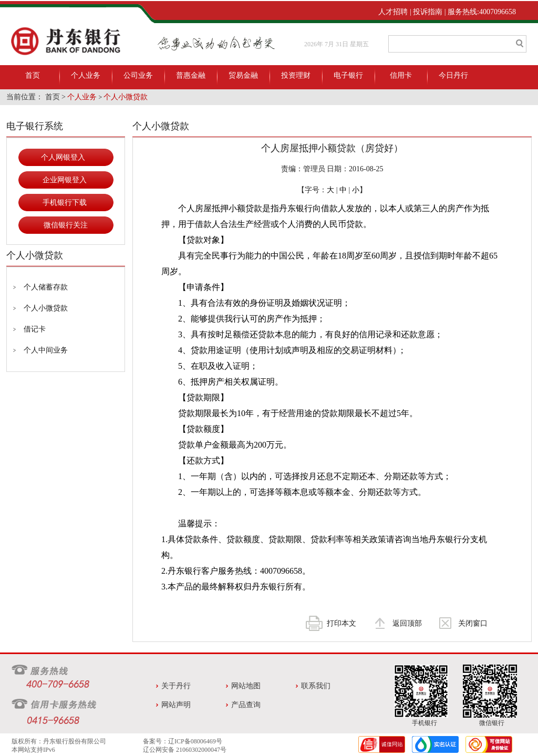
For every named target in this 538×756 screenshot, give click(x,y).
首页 (33, 75)
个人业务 (86, 75)
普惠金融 (191, 75)
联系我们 (316, 686)
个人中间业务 (46, 350)
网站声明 (176, 705)
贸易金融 (243, 75)
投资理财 (296, 75)
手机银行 (425, 723)
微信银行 (492, 723)
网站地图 (246, 686)
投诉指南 (428, 12)
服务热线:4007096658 (482, 12)
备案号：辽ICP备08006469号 (183, 741)
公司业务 (138, 75)
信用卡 (401, 75)
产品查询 (246, 705)
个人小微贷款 (126, 97)
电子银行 (348, 75)
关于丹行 (176, 686)
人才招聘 (393, 12)
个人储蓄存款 (46, 287)
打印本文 (342, 623)
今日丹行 (453, 75)
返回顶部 (407, 623)
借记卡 (35, 329)
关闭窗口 (473, 623)
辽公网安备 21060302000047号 (185, 750)
